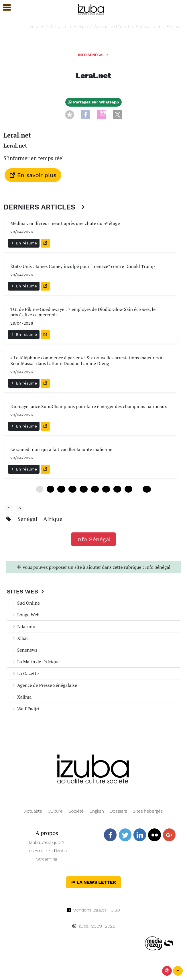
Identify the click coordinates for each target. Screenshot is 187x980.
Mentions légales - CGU (93, 910)
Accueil (37, 27)
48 (128, 489)
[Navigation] (91, 9)
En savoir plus (33, 175)
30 (95, 489)
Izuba (80, 926)
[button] (4, 8)
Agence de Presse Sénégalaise (44, 685)
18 (72, 489)
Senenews (24, 650)
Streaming (47, 859)
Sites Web (26, 591)
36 (106, 489)
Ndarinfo (23, 626)
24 (83, 489)
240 (147, 489)
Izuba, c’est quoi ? (47, 842)
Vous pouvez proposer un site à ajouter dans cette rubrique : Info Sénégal (93, 567)
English (97, 811)
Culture (55, 811)
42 (117, 489)
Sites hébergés (148, 811)
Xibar (20, 638)
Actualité (59, 27)
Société (76, 811)
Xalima (21, 697)
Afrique (81, 27)
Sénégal (144, 27)
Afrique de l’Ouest (112, 27)
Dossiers (118, 811)
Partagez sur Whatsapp (93, 102)
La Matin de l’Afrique (36, 662)
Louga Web (25, 615)
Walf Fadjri (25, 709)
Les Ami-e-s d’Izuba (47, 851)
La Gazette (25, 673)
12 (61, 489)
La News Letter (93, 882)
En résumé (24, 243)
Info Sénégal (170, 27)
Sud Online (26, 603)
